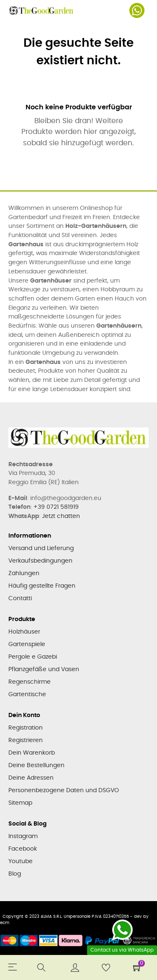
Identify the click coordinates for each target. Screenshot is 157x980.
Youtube (21, 861)
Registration (26, 728)
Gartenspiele (27, 644)
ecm (5, 923)
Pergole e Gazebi (33, 657)
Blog (15, 874)
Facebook (23, 849)
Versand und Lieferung (41, 548)
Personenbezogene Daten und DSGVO (64, 791)
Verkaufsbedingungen (40, 561)
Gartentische (27, 695)
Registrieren (26, 740)
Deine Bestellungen (36, 765)
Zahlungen (24, 573)
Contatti (20, 599)
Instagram (23, 836)
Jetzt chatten (61, 516)
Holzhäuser (24, 632)
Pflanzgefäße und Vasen (44, 669)
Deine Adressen (31, 778)
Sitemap (20, 803)
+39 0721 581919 (56, 507)
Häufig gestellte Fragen (42, 586)
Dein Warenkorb (32, 753)
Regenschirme (30, 682)
